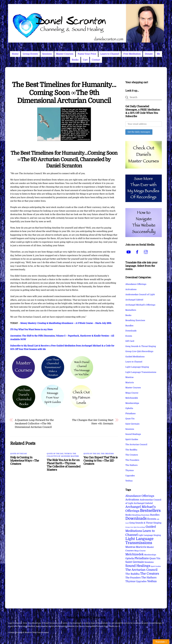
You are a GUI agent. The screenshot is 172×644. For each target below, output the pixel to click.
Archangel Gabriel (134, 300)
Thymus (130, 470)
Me (158, 54)
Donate (149, 54)
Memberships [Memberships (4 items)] (150, 555)
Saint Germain (132, 424)
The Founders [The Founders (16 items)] (133, 578)
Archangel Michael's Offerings (140, 305)
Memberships (132, 403)
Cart (85, 60)
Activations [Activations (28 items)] (132, 500)
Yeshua (129, 481)
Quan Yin (130, 419)
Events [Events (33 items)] (152, 519)
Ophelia (129, 408)
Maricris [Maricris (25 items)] (141, 547)
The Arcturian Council (136, 444)
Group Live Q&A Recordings (139, 351)
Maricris (130, 383)
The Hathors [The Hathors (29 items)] (149, 578)
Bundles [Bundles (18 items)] (155, 515)
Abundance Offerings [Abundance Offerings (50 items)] (140, 496)
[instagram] (146, 252)
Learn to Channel (110, 54)
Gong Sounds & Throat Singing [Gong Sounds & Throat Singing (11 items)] (145, 523)
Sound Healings (133, 434)
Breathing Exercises (135, 320)
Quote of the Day (19, 454)
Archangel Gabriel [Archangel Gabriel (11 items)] (143, 503)
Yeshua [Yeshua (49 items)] (152, 581)
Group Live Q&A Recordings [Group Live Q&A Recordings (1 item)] (135, 527)
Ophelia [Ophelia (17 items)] (130, 558)
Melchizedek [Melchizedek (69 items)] (135, 554)
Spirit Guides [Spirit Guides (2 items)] (156, 566)
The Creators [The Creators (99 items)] (150, 574)
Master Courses (65, 54)
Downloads (131, 331)
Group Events (30, 54)
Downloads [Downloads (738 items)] (136, 518)
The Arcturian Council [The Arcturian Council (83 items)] (141, 570)
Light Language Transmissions (141, 372)
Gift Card (130, 341)
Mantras (129, 377)
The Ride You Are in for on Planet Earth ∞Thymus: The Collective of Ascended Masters (64, 465)
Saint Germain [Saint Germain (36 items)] (135, 562)
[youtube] (129, 252)
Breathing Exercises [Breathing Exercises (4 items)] (141, 515)
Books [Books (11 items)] (129, 515)
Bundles (129, 326)
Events (129, 336)
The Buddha (131, 450)
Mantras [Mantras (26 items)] (130, 547)
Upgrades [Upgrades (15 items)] (141, 581)
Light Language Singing (137, 367)
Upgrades (130, 476)
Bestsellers (131, 310)
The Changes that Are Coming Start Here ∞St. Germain (93, 422)
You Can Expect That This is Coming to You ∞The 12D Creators (101, 461)
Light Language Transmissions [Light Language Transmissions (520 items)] (139, 541)
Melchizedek (132, 398)
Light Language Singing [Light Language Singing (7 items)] (150, 535)
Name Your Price (87, 54)
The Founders (132, 460)
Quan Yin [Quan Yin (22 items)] (155, 558)
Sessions (47, 54)
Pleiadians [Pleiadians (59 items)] (142, 558)
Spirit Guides (132, 439)
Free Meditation (132, 54)
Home (15, 54)
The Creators (107, 454)
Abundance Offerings (136, 284)
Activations (131, 289)
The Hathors (131, 465)
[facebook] (138, 252)
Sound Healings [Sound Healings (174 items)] (138, 566)
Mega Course (132, 393)
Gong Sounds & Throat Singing (141, 346)
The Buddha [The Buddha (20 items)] (132, 574)
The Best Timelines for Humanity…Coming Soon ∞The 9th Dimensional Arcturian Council (64, 93)
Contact (96, 60)
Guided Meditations (135, 357)
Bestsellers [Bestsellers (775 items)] (150, 511)
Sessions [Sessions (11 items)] (149, 562)
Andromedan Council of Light (140, 294)
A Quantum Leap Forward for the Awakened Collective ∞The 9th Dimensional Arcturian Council (34, 424)
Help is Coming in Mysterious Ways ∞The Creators (25, 461)
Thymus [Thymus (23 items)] (130, 581)
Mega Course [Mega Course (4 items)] (140, 551)
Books (75, 60)
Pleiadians (130, 414)
